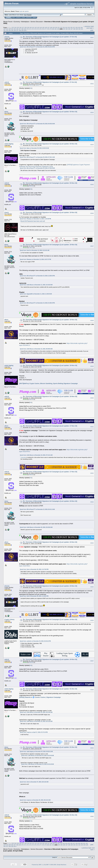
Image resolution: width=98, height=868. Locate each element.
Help (14, 17)
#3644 (92, 145)
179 (51, 29)
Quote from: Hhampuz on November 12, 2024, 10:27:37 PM (35, 259)
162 (7, 29)
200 (25, 30)
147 (48, 27)
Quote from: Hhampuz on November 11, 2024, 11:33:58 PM (35, 219)
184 (64, 29)
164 (12, 29)
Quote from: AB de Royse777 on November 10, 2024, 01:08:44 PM (37, 303)
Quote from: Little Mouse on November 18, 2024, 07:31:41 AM (36, 455)
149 (53, 27)
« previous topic (89, 26)
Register (29, 17)
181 (56, 29)
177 (45, 29)
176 (43, 29)
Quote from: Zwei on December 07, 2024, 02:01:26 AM (34, 782)
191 (82, 29)
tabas (6, 112)
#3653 (92, 502)
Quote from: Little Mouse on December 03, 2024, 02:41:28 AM (36, 721)
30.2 (25, 15)
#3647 (92, 246)
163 (10, 29)
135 (18, 27)
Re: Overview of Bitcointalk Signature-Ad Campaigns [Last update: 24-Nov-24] (50, 501)
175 (40, 29)
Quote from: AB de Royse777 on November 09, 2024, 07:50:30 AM (37, 168)
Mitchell (31, 85)
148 (51, 27)
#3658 (92, 690)
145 (43, 27)
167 (20, 29)
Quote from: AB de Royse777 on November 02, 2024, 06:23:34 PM (37, 47)
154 (66, 27)
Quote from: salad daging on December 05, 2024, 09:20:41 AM (36, 752)
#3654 (92, 543)
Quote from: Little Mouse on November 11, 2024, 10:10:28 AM (36, 285)
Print (92, 30)
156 (71, 27)
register (26, 11)
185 (67, 29)
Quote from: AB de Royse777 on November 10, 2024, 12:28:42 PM (37, 276)
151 (59, 27)
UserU (7, 212)
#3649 (92, 366)
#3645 (92, 185)
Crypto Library (9, 619)
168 (22, 29)
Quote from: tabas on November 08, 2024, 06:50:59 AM (34, 148)
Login (23, 17)
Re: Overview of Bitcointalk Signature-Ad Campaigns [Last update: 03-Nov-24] (50, 112)
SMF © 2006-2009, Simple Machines (56, 865)
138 (25, 27)
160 (82, 27)
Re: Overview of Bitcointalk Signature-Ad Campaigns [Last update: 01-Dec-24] (50, 689)
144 (41, 27)
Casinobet (23, 457)
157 (74, 27)
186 (69, 29)
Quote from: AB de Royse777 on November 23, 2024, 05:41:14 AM (37, 509)
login (21, 11)
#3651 (92, 427)
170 (28, 29)
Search (18, 17)
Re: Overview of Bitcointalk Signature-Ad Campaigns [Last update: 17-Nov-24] (50, 426)
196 (15, 30)
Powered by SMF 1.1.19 (38, 865)
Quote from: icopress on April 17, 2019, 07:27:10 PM (34, 732)
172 (33, 29)
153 (64, 27)
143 (38, 27)
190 (79, 29)
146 (46, 27)
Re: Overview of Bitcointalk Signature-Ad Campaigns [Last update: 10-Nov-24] (50, 212)
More (34, 17)
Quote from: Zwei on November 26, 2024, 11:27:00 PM (34, 569)
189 (77, 29)
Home (8, 17)
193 (7, 30)
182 (58, 29)
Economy (17, 22)
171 (30, 29)
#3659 (92, 748)
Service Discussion (37, 22)
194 (10, 30)
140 (31, 27)
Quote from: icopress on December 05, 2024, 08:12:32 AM (35, 800)
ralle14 (7, 82)
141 (33, 27)
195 (12, 30)
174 (38, 29)
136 (20, 27)
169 (25, 29)
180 (53, 29)
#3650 (92, 398)
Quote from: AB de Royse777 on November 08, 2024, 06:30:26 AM (37, 124)
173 (35, 29)
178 (48, 29)
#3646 (92, 213)
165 (15, 29)
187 (72, 29)
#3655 (92, 587)
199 (22, 30)
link (31, 88)
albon (6, 320)
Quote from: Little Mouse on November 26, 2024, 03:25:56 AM (36, 527)
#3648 (92, 321)
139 (28, 27)
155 (69, 27)
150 (56, 27)
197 (17, 30)
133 (13, 27)
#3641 (92, 38)
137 (23, 27)
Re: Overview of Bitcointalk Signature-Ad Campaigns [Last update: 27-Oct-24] (50, 37)
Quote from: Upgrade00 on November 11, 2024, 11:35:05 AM (36, 294)
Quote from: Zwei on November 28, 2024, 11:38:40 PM (34, 596)
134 (15, 27)
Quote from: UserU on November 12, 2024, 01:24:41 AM (35, 250)
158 (76, 27)
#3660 (92, 816)
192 (4, 30)
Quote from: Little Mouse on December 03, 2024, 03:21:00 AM (36, 712)
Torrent (29, 15)
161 (4, 29)
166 (17, 29)
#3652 (92, 473)
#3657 (92, 661)
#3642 (92, 84)
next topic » (90, 28)
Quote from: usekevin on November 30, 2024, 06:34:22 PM (35, 641)
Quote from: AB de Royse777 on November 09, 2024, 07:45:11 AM (37, 157)
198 (20, 30)
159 (79, 27)
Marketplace (25, 22)
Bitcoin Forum (8, 22)
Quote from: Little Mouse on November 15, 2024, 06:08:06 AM (36, 349)
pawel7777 (39, 85)
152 (61, 27)
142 (36, 27)
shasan (7, 37)
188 (74, 29)
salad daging (9, 144)
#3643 (92, 112)
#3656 (92, 620)
